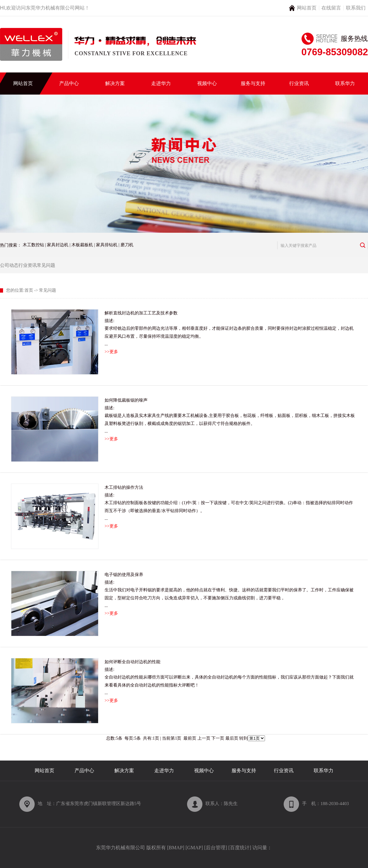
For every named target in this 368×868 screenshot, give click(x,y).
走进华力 (161, 83)
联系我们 (356, 8)
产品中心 (69, 83)
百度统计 (240, 848)
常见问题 (46, 265)
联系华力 (345, 83)
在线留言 (331, 8)
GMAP (194, 848)
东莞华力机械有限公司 (50, 8)
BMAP (176, 848)
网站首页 (307, 8)
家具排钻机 (107, 245)
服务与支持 (253, 83)
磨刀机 (127, 245)
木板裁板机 (82, 245)
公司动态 (9, 265)
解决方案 (115, 83)
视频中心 (207, 83)
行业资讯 (299, 83)
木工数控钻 (33, 245)
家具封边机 (58, 245)
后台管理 (216, 848)
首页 (29, 290)
